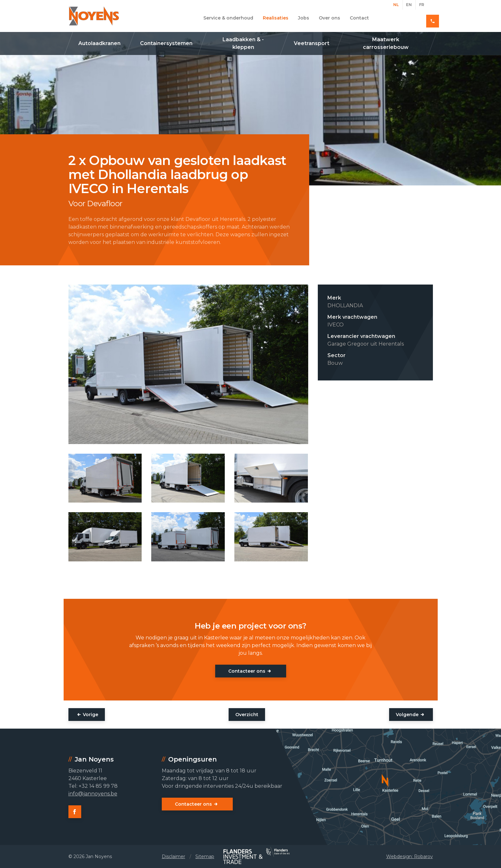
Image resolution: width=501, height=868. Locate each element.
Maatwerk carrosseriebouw (386, 43)
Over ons (329, 18)
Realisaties (276, 18)
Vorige (90, 715)
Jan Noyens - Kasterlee (94, 16)
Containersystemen (166, 43)
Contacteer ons (247, 671)
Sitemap (205, 856)
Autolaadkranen (99, 43)
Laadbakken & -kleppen (243, 43)
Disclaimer (173, 856)
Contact (359, 18)
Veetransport (312, 43)
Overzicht (247, 715)
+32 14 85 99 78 (410, 18)
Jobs (304, 18)
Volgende (407, 715)
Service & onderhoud (228, 18)
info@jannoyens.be (93, 794)
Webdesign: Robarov (410, 856)
